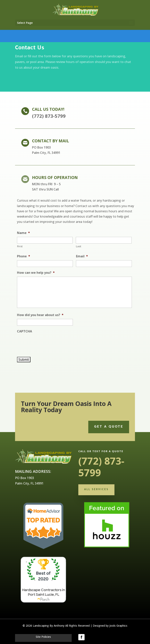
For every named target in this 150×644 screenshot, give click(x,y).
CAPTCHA (25, 331)
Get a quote (109, 427)
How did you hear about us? (40, 315)
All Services (96, 490)
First (20, 246)
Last (79, 246)
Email (82, 256)
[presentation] (47, 343)
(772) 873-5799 (101, 467)
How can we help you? (36, 273)
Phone (24, 256)
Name (23, 233)
